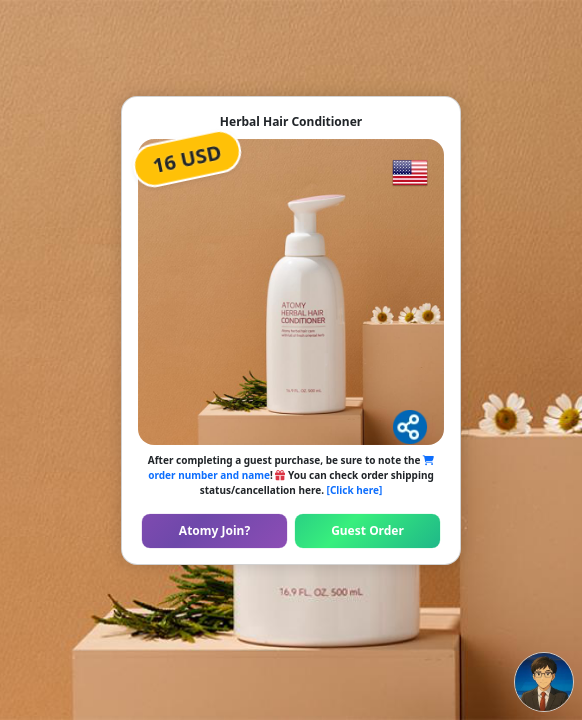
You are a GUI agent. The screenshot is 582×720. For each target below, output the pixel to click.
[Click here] (355, 490)
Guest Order (367, 530)
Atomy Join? (214, 530)
